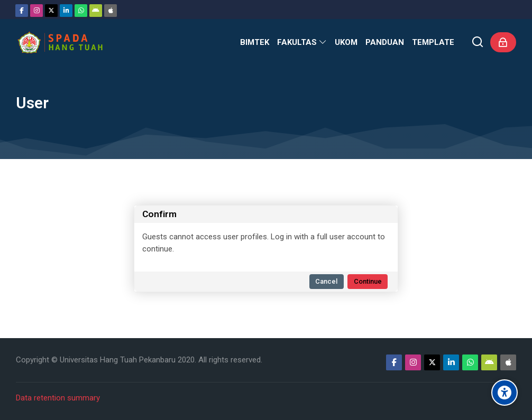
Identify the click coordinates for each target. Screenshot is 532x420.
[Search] (478, 43)
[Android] (96, 11)
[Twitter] (51, 11)
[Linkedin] (66, 11)
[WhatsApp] (81, 11)
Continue (368, 281)
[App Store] (111, 11)
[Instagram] (36, 11)
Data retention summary (58, 398)
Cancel (326, 281)
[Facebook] (22, 11)
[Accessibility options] (505, 393)
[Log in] (503, 42)
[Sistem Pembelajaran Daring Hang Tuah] (60, 42)
